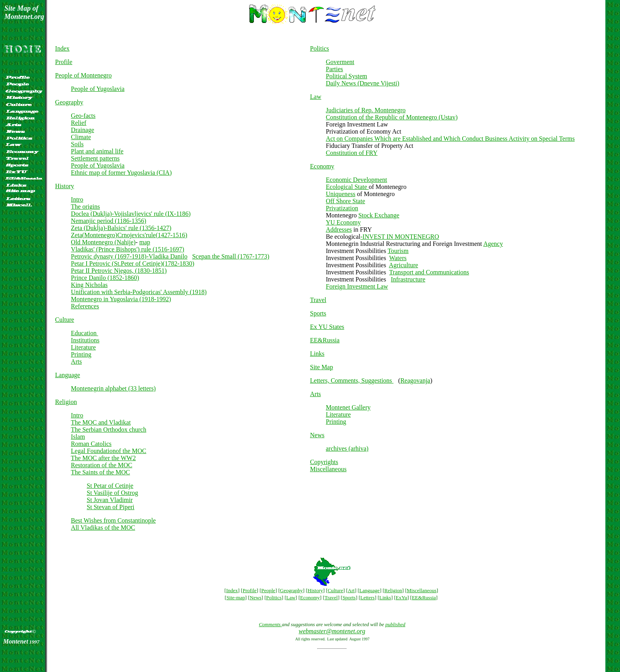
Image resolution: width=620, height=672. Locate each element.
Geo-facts (83, 116)
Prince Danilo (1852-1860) (105, 278)
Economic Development (356, 180)
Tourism (398, 251)
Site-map (236, 597)
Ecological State (347, 187)
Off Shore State (345, 201)
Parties (335, 69)
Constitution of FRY (352, 153)
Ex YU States (327, 327)
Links (317, 354)
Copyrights (324, 462)
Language (67, 375)
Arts (76, 361)
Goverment (340, 62)
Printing (81, 354)
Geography (69, 102)
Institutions (85, 340)
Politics (319, 48)
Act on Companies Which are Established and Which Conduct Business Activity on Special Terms (450, 139)
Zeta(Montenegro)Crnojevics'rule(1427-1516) (129, 235)
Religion (66, 402)
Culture (64, 320)
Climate (81, 137)
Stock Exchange (379, 215)
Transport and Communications (429, 272)
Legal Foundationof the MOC (109, 451)
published (395, 624)
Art (351, 590)
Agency (493, 244)
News (317, 435)
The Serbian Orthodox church (109, 429)
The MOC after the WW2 (103, 458)
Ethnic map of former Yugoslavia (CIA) (121, 173)
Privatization (342, 208)
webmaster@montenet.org (332, 631)
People (268, 590)
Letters (367, 597)
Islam (78, 437)
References (85, 306)
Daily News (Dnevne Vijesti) (363, 83)
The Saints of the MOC (100, 472)
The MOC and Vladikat (101, 422)
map (145, 242)
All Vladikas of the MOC (103, 528)
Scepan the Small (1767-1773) (231, 256)
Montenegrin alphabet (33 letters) (113, 388)
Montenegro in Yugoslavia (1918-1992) (121, 299)
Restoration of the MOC (101, 465)
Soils (77, 144)
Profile (64, 62)
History (64, 186)
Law (316, 97)
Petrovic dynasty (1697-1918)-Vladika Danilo (129, 256)
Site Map (321, 367)
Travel (318, 300)
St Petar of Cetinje (110, 486)
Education (84, 333)
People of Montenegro (83, 75)
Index (62, 48)
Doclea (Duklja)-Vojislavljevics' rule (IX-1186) (131, 214)
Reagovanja (415, 380)
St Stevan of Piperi (110, 507)
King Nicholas (89, 285)
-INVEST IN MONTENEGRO (400, 237)
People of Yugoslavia (97, 89)
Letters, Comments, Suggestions (352, 380)
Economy (322, 166)
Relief (78, 123)
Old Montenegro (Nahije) (103, 242)
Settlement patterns (95, 158)
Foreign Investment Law (357, 286)
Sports (318, 313)
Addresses (339, 229)
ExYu (402, 597)
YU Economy (343, 222)
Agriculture (404, 265)
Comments (270, 624)
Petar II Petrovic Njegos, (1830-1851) (119, 271)
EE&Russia (325, 340)
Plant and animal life (97, 151)
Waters (398, 258)
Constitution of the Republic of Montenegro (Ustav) (392, 117)
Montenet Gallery (348, 407)
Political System (346, 76)
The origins (85, 207)
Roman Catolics (91, 444)
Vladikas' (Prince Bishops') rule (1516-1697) (128, 249)
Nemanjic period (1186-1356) (108, 221)
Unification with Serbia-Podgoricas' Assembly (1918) (139, 292)
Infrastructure (408, 279)
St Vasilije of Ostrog (112, 493)
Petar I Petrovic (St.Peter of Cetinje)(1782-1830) (132, 263)
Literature (83, 347)
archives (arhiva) (347, 448)
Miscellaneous (328, 469)
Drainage (82, 130)
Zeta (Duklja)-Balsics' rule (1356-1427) (121, 228)
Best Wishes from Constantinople (113, 520)
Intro (77, 199)
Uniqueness (341, 194)
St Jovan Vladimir (110, 500)
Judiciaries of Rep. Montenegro (366, 110)
